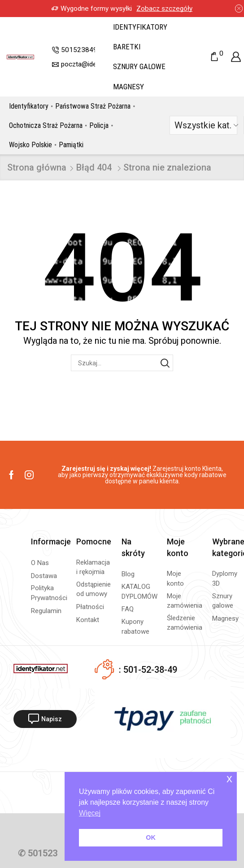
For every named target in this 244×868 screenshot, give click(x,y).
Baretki (127, 47)
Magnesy (129, 87)
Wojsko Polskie (30, 145)
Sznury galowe (139, 66)
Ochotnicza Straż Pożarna (46, 125)
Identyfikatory (140, 27)
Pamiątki (71, 145)
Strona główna (37, 167)
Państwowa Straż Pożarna (93, 106)
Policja (99, 125)
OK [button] (151, 837)
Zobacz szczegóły (164, 9)
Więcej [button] (90, 813)
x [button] (229, 778)
